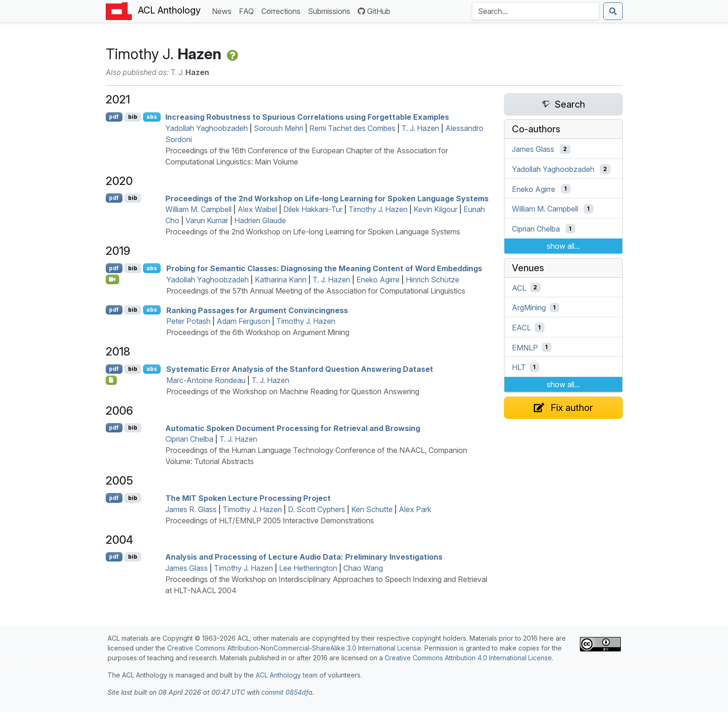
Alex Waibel (257, 209)
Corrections (283, 10)
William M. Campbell (198, 209)
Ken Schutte (372, 509)
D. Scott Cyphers (316, 509)
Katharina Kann (281, 280)
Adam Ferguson (243, 321)
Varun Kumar (207, 220)
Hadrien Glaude (260, 220)
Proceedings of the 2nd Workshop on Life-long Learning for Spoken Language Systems (327, 198)
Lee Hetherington (308, 568)
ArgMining (529, 308)
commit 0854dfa (287, 692)
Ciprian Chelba (189, 439)
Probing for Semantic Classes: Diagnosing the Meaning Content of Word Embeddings (324, 268)
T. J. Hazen (420, 128)
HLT (519, 367)
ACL (519, 288)
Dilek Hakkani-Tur (313, 209)
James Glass (187, 568)
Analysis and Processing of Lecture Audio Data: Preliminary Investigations (304, 557)
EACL (521, 328)
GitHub (374, 11)
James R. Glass (191, 509)
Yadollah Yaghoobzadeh (207, 128)
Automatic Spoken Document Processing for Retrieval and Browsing (293, 428)
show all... (563, 246)
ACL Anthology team (287, 675)
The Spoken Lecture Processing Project (248, 498)
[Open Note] (112, 380)
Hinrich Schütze (432, 280)
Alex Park (415, 509)
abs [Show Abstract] (152, 117)
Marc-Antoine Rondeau (206, 380)
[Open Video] (113, 279)
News (224, 10)
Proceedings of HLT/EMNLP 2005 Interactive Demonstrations (270, 520)
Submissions (331, 10)
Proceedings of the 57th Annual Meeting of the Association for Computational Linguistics (316, 291)
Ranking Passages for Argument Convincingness (257, 310)
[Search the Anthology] (536, 11)
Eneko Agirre (378, 280)
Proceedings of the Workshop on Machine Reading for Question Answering (293, 391)
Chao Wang (363, 568)
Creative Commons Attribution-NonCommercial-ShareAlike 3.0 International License (294, 648)
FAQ (248, 10)
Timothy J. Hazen (378, 209)
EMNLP (525, 347)
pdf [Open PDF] (114, 117)
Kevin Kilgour (435, 209)
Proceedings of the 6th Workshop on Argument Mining (258, 332)
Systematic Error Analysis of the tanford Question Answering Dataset (300, 369)
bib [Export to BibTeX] (133, 117)
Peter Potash (188, 321)
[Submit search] (613, 11)
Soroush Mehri (279, 128)
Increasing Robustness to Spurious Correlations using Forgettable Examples (307, 117)
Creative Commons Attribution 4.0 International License (468, 658)
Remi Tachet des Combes (352, 128)
